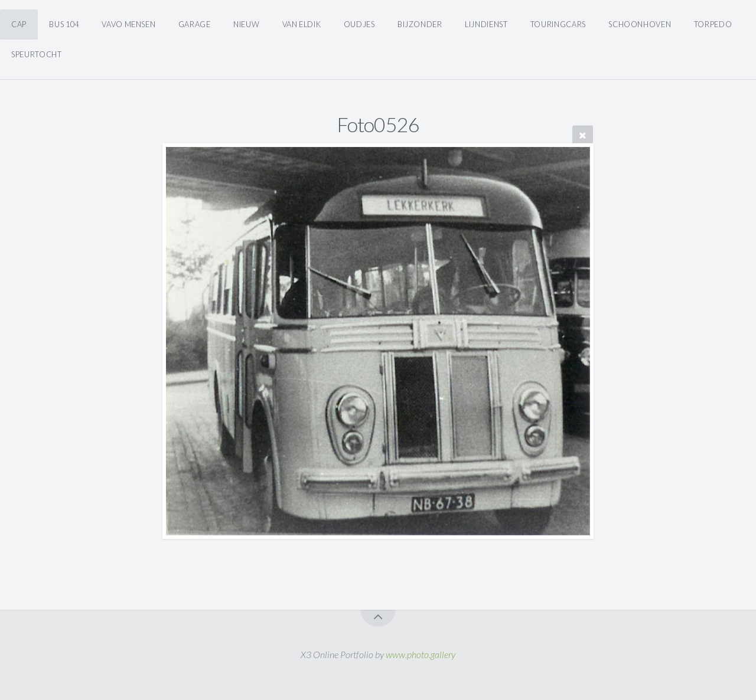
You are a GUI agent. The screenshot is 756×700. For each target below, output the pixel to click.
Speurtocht (36, 54)
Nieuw (246, 24)
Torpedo (713, 24)
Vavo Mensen (128, 24)
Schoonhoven (640, 24)
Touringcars (558, 24)
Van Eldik (302, 24)
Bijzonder (420, 24)
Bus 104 (64, 24)
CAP (19, 24)
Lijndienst (486, 24)
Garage (195, 24)
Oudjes (359, 24)
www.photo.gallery (421, 654)
